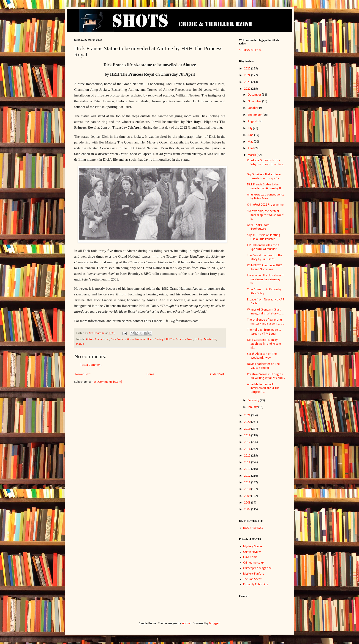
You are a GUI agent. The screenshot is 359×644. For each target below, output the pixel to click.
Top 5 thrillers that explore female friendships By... (264, 176)
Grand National (136, 339)
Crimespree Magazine (257, 568)
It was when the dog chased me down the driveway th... (265, 279)
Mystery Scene (253, 546)
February (254, 400)
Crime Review (252, 552)
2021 (248, 415)
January (253, 407)
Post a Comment (91, 365)
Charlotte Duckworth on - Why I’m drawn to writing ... (265, 164)
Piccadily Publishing (256, 585)
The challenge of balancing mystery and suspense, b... (266, 322)
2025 (248, 69)
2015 (248, 456)
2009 (248, 496)
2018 (248, 436)
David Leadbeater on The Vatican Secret (263, 366)
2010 (248, 489)
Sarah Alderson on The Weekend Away (262, 356)
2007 (248, 509)
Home (150, 374)
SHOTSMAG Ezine (250, 50)
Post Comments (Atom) (107, 382)
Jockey (199, 339)
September (255, 115)
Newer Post (83, 374)
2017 (248, 442)
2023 (248, 82)
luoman (186, 623)
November (255, 101)
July (250, 128)
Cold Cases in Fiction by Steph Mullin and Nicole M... (264, 344)
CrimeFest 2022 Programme (265, 205)
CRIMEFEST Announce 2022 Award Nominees (264, 267)
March (252, 155)
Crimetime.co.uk (254, 563)
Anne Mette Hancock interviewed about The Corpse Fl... (263, 388)
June (251, 135)
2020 (248, 422)
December (255, 95)
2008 (248, 503)
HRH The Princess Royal (179, 339)
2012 (248, 476)
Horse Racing (155, 339)
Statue (80, 344)
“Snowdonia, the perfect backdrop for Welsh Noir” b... (266, 215)
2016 (248, 449)
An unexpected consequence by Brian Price (266, 197)
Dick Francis (118, 339)
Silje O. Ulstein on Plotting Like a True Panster (264, 237)
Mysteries (210, 339)
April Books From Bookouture (258, 227)
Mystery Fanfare (254, 574)
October (253, 108)
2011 (248, 483)
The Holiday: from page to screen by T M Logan (264, 332)
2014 (248, 462)
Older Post (217, 374)
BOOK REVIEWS (253, 528)
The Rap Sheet (252, 579)
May (251, 142)
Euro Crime (250, 557)
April (251, 148)
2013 (248, 469)
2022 (248, 89)
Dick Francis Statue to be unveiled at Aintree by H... (265, 187)
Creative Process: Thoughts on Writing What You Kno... (266, 376)
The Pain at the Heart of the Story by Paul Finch (265, 257)
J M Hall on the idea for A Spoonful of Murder (263, 247)
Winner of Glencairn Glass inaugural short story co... (265, 312)
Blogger (214, 623)
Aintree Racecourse (97, 339)
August (253, 122)
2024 (248, 75)
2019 (248, 429)
